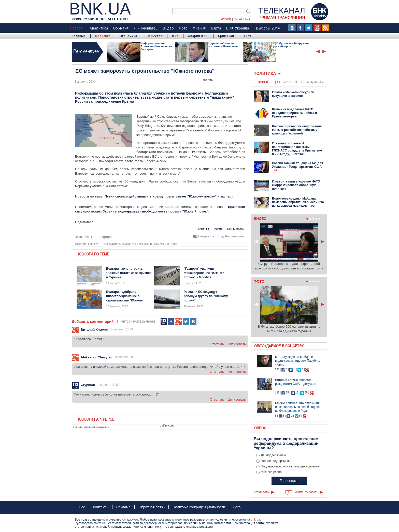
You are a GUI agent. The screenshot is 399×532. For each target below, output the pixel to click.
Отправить (206, 236)
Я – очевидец (146, 28)
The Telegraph (101, 237)
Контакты (101, 507)
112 (164, 322)
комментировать (306, 492)
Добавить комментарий (93, 322)
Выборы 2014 (268, 28)
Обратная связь (152, 507)
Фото (183, 28)
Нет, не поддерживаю (276, 461)
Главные (79, 36)
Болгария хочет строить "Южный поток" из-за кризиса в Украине (129, 273)
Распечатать (234, 236)
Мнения (199, 28)
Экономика (129, 36)
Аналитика (99, 28)
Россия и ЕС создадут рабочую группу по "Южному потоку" (206, 296)
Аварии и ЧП (198, 36)
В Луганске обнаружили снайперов (293, 45)
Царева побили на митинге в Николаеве (223, 45)
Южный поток (234, 229)
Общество (155, 36)
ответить (217, 344)
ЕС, (209, 229)
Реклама (123, 507)
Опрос (260, 428)
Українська (242, 19)
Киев (247, 36)
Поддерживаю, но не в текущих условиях (290, 466)
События (121, 28)
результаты (262, 492)
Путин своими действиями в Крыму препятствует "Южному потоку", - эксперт (169, 196)
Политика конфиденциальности (199, 507)
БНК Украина (238, 28)
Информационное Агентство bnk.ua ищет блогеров (156, 46)
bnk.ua (255, 520)
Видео (168, 28)
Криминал (226, 36)
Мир (175, 36)
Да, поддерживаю (273, 455)
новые (263, 82)
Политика (103, 36)
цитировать (237, 344)
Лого (237, 507)
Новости (77, 28)
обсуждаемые (313, 82)
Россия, (218, 229)
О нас (80, 507)
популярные (288, 82)
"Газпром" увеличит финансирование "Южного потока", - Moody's (204, 273)
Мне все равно (271, 472)
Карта (216, 28)
